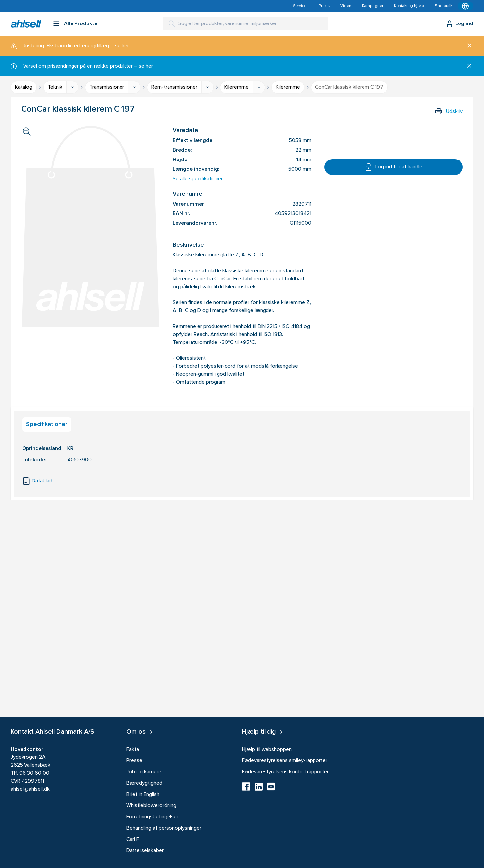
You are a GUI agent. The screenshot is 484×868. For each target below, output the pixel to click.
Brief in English (143, 795)
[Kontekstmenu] (465, 6)
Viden (346, 6)
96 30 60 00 (34, 773)
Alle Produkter (82, 24)
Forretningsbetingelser (152, 817)
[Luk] (467, 46)
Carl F (133, 840)
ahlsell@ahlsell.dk (30, 789)
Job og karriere (144, 772)
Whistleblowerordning (151, 806)
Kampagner (373, 6)
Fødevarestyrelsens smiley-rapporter (285, 761)
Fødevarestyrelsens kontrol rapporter (285, 772)
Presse (134, 761)
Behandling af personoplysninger (164, 828)
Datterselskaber (145, 851)
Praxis (324, 6)
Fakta (133, 750)
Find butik (443, 6)
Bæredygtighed (144, 783)
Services (301, 6)
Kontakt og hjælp (409, 6)
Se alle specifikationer (198, 179)
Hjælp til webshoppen (267, 750)
